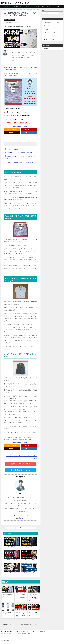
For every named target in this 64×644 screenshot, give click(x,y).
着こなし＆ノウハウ (49, 39)
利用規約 (46, 49)
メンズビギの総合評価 (13, 149)
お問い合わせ (21, 518)
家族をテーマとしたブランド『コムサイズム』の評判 (33, 614)
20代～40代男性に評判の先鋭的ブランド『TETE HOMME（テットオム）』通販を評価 (34, 597)
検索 (43, 10)
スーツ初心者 (36, 6)
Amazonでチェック (12, 130)
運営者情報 (56, 6)
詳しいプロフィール (21, 515)
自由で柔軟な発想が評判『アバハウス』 (7, 595)
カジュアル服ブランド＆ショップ (52, 22)
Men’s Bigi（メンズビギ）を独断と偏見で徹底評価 (19, 153)
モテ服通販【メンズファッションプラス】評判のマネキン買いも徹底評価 (20, 615)
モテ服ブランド (17, 6)
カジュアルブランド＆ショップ (11, 22)
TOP (10, 631)
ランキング (27, 6)
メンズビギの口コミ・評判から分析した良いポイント (21, 162)
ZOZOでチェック (12, 133)
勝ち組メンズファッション (15, 3)
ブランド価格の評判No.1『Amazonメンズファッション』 (7, 614)
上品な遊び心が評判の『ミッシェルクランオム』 (31, 624)
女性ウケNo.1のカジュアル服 (21, 464)
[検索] (61, 13)
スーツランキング (46, 6)
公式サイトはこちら (29, 133)
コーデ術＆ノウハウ (49, 29)
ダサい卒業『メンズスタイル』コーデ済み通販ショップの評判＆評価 (20, 597)
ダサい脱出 (8, 6)
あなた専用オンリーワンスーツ (21, 470)
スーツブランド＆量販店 (50, 32)
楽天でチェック (29, 130)
